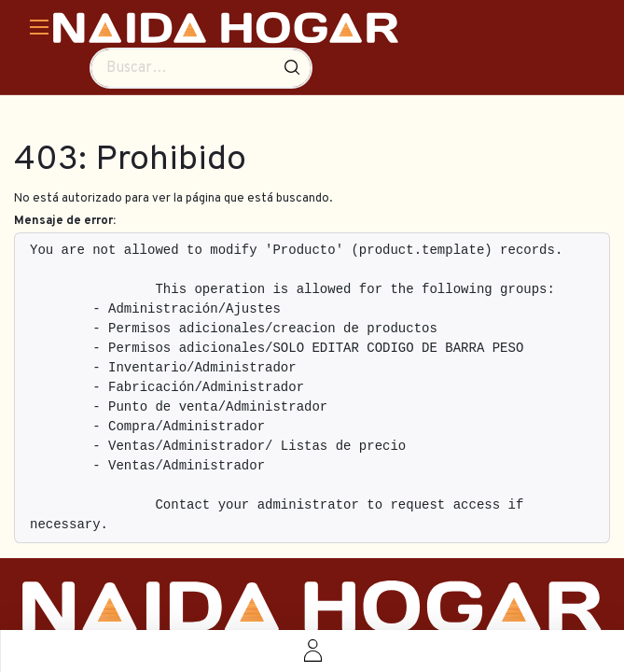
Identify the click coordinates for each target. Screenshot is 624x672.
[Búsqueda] (292, 68)
